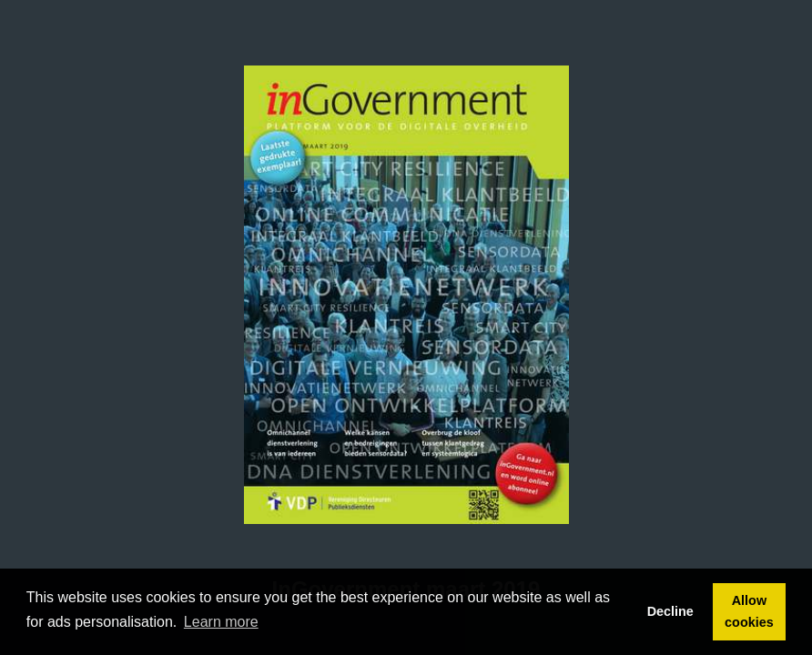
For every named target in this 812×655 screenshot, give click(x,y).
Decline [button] (670, 611)
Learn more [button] (221, 622)
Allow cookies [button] (749, 611)
